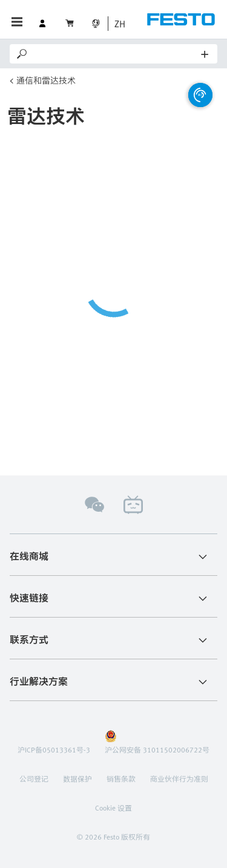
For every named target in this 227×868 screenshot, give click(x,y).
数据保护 (77, 778)
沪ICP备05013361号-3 (54, 749)
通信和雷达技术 (46, 80)
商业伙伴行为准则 (179, 778)
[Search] (115, 54)
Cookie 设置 (113, 808)
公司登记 (34, 778)
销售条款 (121, 778)
